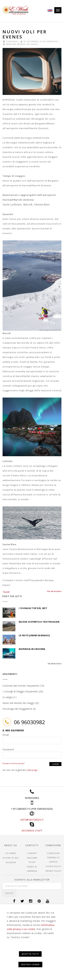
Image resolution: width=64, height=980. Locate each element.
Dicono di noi (11, 858)
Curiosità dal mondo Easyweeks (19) (23, 686)
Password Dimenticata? (14, 763)
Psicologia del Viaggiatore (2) (19, 709)
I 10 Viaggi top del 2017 (33, 608)
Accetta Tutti (30, 954)
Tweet (6, 592)
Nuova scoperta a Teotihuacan (39, 622)
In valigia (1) (9, 697)
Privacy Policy (53, 871)
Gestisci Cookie (30, 964)
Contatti (32, 853)
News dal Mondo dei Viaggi (22, 44)
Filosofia (11, 862)
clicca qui (32, 770)
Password (8, 749)
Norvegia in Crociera (32, 649)
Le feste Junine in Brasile (34, 635)
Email (6, 735)
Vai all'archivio (55, 664)
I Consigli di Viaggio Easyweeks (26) (23, 691)
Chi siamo (11, 853)
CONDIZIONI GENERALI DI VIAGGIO (53, 858)
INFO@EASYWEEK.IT (32, 820)
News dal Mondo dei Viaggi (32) (21, 703)
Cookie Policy (53, 866)
